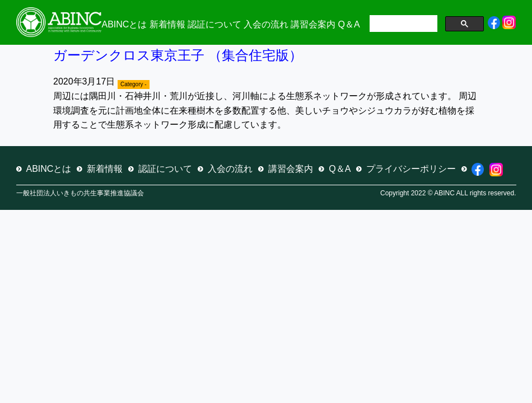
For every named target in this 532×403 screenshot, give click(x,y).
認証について (214, 24)
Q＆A (349, 24)
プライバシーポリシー (411, 169)
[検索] (402, 25)
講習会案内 (313, 24)
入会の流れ (266, 24)
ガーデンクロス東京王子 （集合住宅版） (178, 55)
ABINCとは (125, 24)
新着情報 (167, 24)
